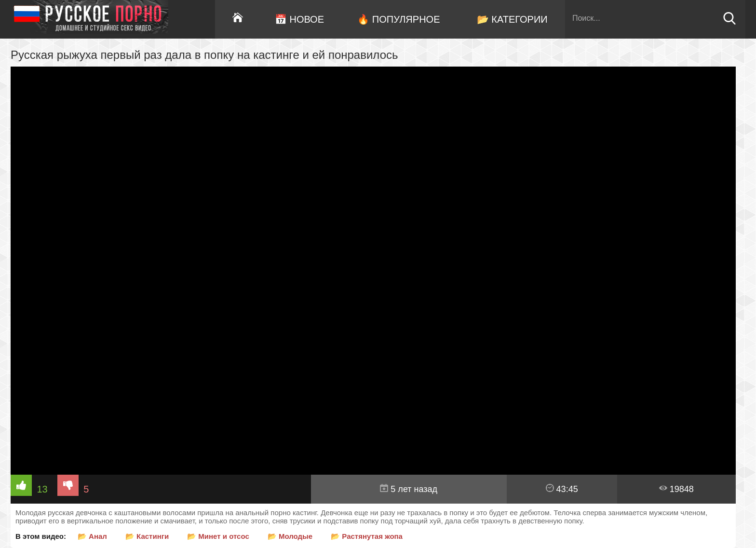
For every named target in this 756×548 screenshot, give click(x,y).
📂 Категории (512, 19)
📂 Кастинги (147, 536)
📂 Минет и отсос (218, 536)
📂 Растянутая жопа (367, 536)
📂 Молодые (290, 536)
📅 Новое (299, 19)
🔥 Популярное (398, 19)
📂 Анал (92, 536)
